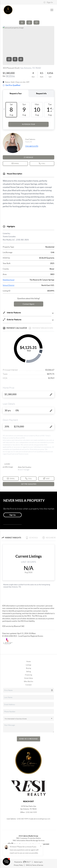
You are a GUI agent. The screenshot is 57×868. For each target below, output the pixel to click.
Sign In (48, 2)
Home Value (28, 678)
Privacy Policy (18, 865)
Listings (28, 665)
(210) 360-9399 (31, 812)
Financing (28, 675)
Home (28, 661)
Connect (28, 685)
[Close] (41, 846)
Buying (28, 668)
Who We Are (28, 681)
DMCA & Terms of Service (35, 865)
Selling (28, 672)
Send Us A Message (28, 739)
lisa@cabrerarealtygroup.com (40, 819)
